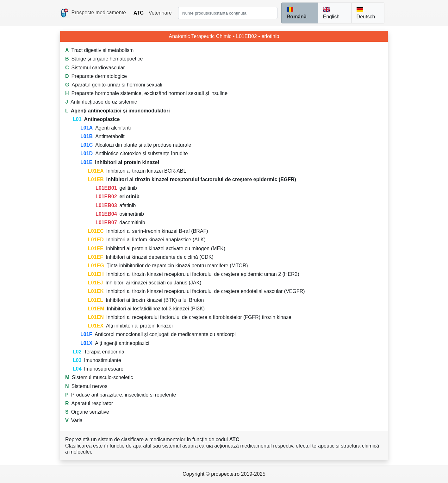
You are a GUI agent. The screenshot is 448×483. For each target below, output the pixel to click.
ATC (139, 13)
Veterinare (160, 13)
